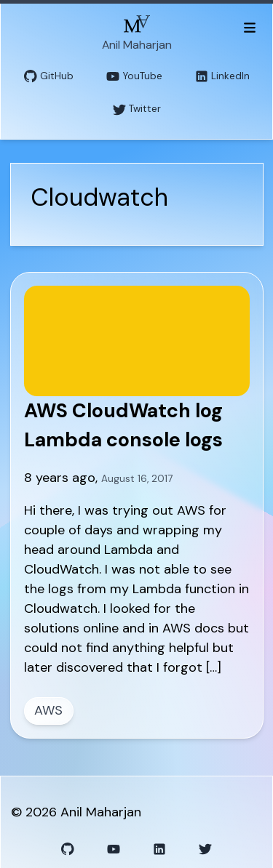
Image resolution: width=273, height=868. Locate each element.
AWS (48, 710)
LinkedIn (222, 77)
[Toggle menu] (249, 27)
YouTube (134, 77)
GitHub (49, 77)
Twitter (137, 109)
